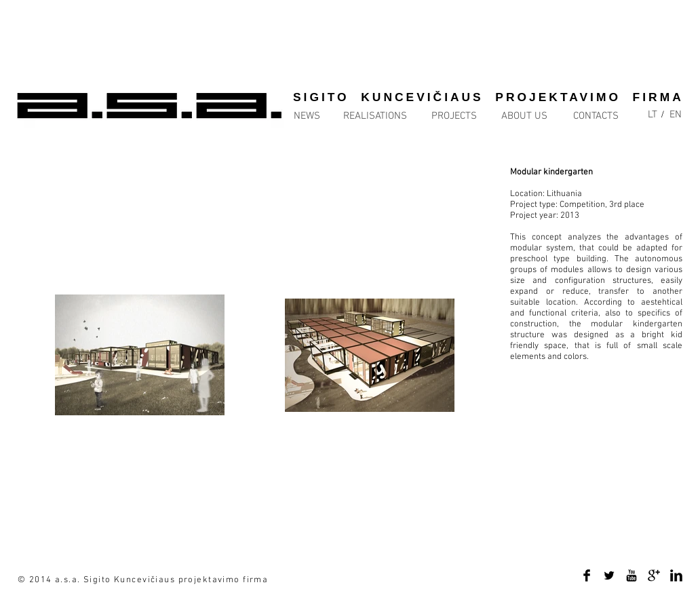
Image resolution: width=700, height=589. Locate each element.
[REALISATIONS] (375, 116)
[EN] (676, 115)
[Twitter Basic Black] (609, 575)
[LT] (653, 115)
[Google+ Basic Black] (654, 575)
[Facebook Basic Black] (587, 575)
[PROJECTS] (454, 116)
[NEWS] (321, 116)
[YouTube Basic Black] (631, 575)
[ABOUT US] (524, 116)
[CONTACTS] (596, 116)
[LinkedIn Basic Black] (676, 575)
